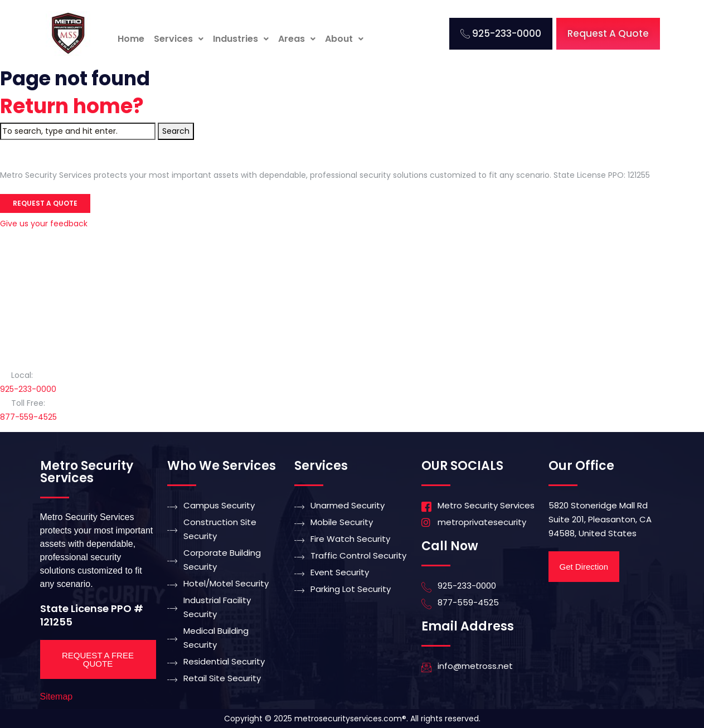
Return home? (72, 106)
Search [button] (176, 131)
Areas (297, 39)
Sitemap (57, 697)
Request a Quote (45, 203)
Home (131, 39)
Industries (241, 39)
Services (179, 39)
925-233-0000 (28, 389)
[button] (179, 39)
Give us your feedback (44, 224)
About (344, 39)
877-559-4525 (28, 417)
